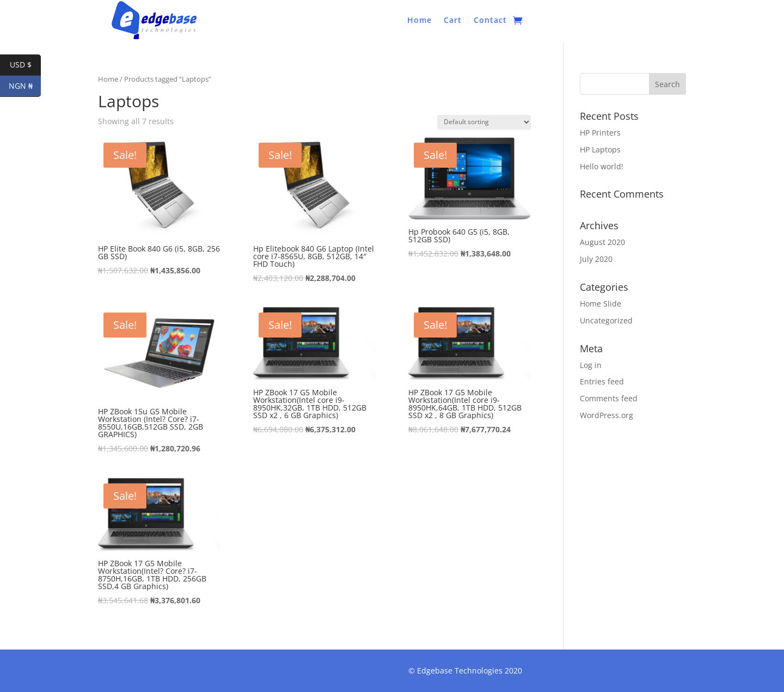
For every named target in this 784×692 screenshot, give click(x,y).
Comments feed (609, 398)
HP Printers (600, 133)
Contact (490, 21)
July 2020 (596, 259)
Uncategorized (606, 320)
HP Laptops (600, 149)
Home (419, 21)
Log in (591, 365)
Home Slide (601, 304)
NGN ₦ (25, 86)
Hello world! (602, 166)
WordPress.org (607, 415)
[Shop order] (484, 122)
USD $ (26, 65)
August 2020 (602, 242)
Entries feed (602, 381)
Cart (453, 21)
